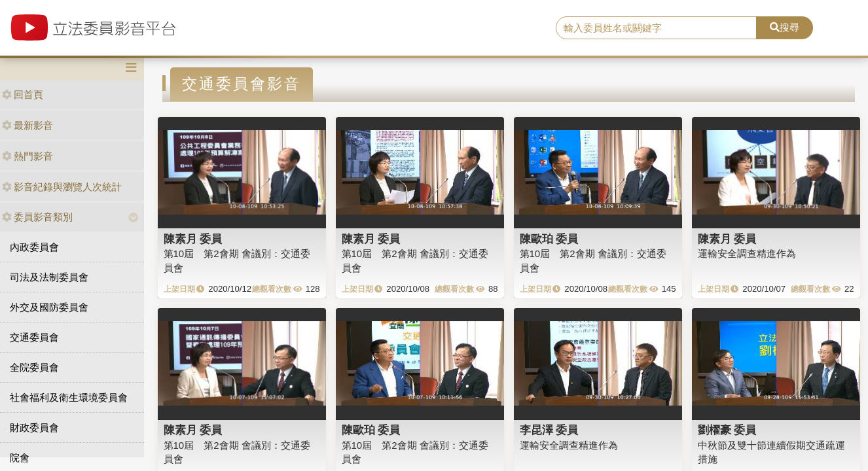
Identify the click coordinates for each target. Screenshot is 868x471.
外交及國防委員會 (49, 307)
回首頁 (23, 95)
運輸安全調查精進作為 (747, 253)
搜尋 (785, 27)
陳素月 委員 (193, 239)
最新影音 (27, 125)
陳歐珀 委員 (549, 239)
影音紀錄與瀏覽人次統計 (62, 187)
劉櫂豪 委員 (727, 430)
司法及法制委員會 (49, 277)
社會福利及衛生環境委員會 (69, 397)
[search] (656, 28)
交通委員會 (34, 337)
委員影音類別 (37, 217)
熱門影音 (27, 156)
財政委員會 (34, 427)
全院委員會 (34, 367)
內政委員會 (34, 247)
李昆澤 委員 (549, 430)
